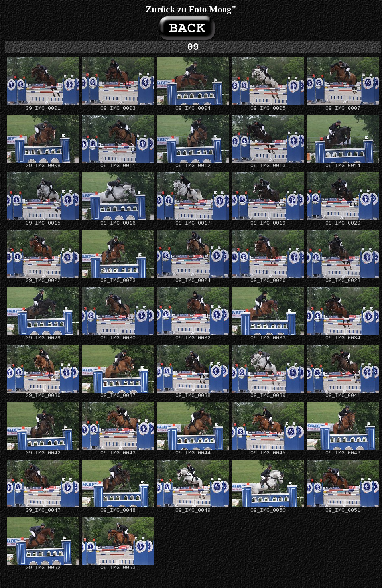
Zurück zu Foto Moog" (191, 9)
